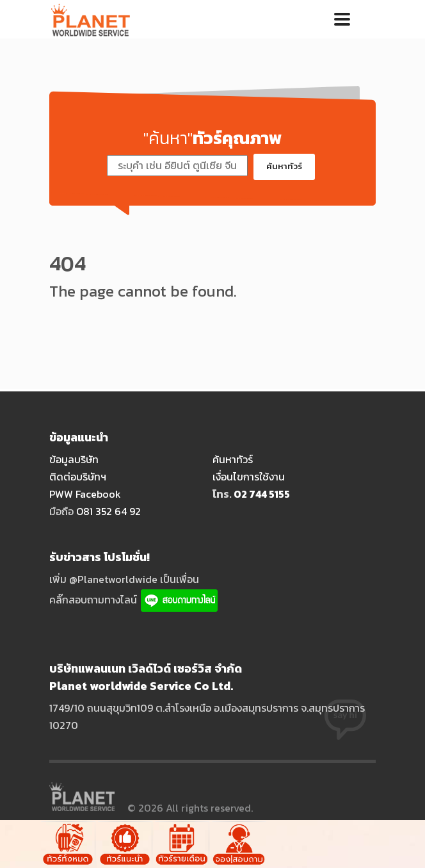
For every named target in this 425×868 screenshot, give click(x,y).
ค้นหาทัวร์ (284, 166)
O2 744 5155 (262, 494)
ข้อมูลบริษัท (74, 459)
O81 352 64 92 (108, 511)
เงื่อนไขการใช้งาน (249, 477)
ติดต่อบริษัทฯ (78, 477)
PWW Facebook (85, 494)
